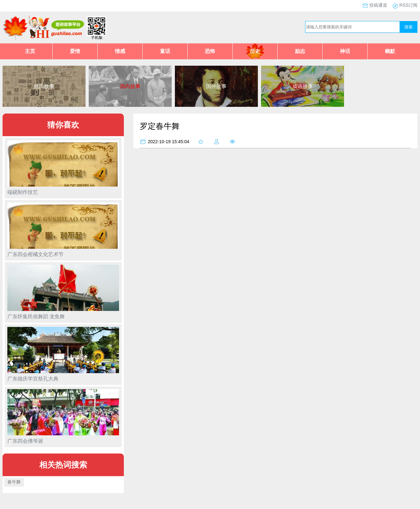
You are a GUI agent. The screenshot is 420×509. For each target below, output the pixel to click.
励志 (300, 51)
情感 (120, 51)
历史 (255, 51)
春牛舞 (14, 482)
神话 (345, 51)
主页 (30, 51)
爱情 (75, 51)
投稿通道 (378, 5)
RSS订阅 (408, 5)
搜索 (409, 27)
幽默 (390, 51)
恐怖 (210, 51)
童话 (165, 51)
